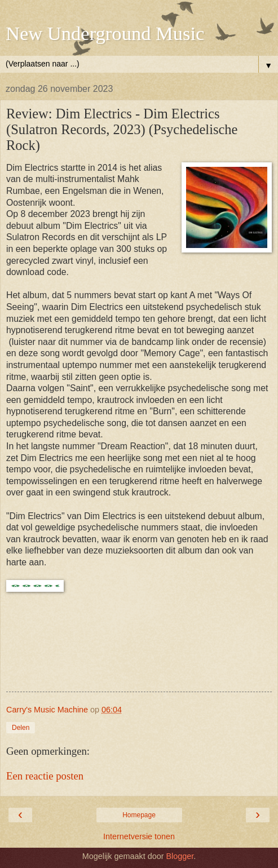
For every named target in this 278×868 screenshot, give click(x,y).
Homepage (139, 815)
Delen (21, 728)
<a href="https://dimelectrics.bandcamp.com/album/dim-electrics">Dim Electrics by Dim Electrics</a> (139, 649)
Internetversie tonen (139, 836)
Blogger (180, 856)
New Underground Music (105, 33)
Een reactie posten (45, 776)
